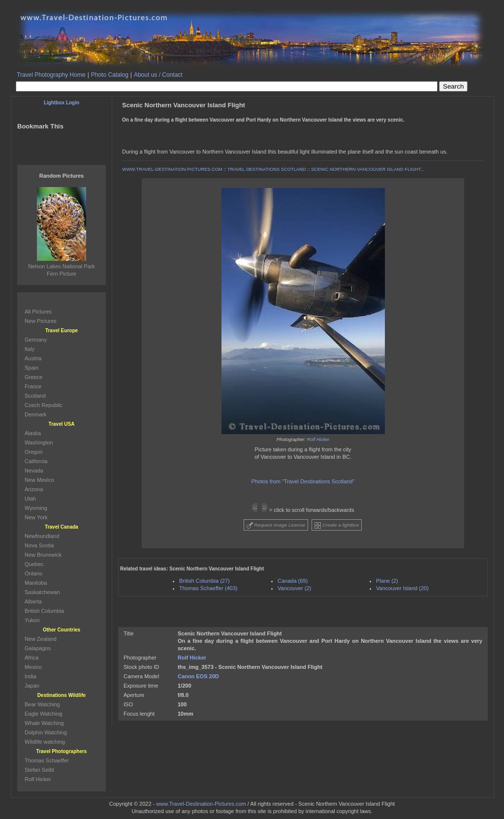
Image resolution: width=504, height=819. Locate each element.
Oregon (34, 452)
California (36, 461)
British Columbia (44, 611)
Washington (39, 442)
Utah (30, 499)
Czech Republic (44, 405)
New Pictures (41, 321)
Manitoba (36, 583)
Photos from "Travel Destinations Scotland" (303, 481)
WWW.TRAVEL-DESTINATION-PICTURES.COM (172, 169)
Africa (31, 658)
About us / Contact (158, 75)
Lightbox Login (62, 103)
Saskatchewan (42, 592)
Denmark (36, 414)
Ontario (33, 573)
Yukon (32, 620)
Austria (33, 358)
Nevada (34, 471)
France (33, 386)
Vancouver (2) (294, 588)
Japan (32, 686)
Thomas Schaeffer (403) (208, 588)
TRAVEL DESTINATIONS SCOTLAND (267, 169)
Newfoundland (42, 536)
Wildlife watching (45, 742)
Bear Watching (42, 704)
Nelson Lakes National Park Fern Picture (62, 266)
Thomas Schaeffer (47, 760)
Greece (33, 377)
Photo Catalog (110, 75)
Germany (36, 340)
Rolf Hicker (318, 440)
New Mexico (39, 480)
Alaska (33, 433)
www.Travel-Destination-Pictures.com (201, 804)
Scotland (35, 396)
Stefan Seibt (39, 770)
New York (36, 517)
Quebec (34, 564)
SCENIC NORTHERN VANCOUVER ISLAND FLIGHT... (368, 169)
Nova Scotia (39, 545)
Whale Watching (44, 723)
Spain (31, 368)
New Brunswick (43, 555)
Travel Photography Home (51, 75)
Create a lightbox (337, 525)
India (31, 676)
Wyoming (36, 508)
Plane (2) (387, 581)
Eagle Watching (44, 714)
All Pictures (38, 312)
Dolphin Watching (46, 732)
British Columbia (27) (205, 581)
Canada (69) (293, 581)
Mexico (33, 667)
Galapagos (38, 648)
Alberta (33, 601)
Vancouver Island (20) (402, 588)
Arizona (34, 489)
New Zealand (41, 639)
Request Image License (276, 525)
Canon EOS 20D (198, 676)
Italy (30, 349)
